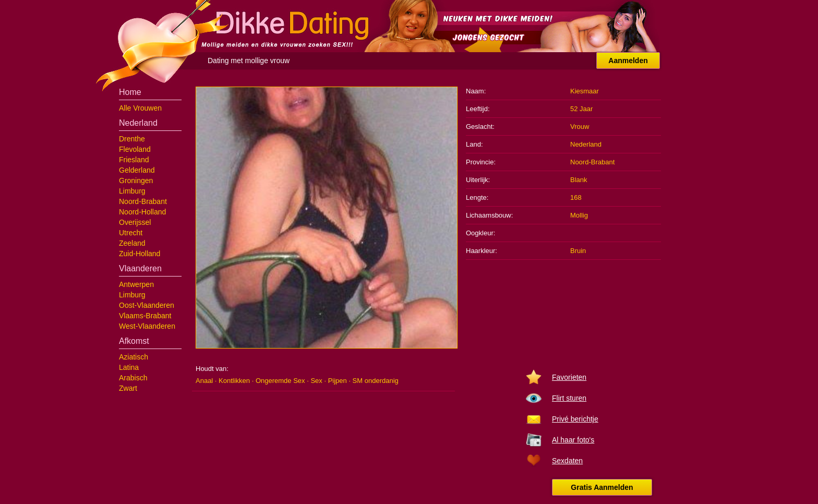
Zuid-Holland (140, 254)
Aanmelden (628, 61)
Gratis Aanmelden (602, 487)
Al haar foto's (573, 440)
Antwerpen (136, 284)
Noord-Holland (142, 212)
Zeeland (132, 243)
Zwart (128, 388)
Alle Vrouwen (140, 108)
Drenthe (132, 139)
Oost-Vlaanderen (147, 305)
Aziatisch (134, 357)
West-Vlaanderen (147, 326)
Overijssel (135, 222)
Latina (129, 367)
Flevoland (135, 149)
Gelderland (137, 170)
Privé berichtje (575, 419)
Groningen (136, 181)
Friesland (134, 160)
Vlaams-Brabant (145, 316)
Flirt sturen (569, 398)
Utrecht (131, 233)
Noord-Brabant (143, 201)
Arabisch (133, 378)
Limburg (132, 191)
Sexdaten (567, 461)
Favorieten (569, 377)
